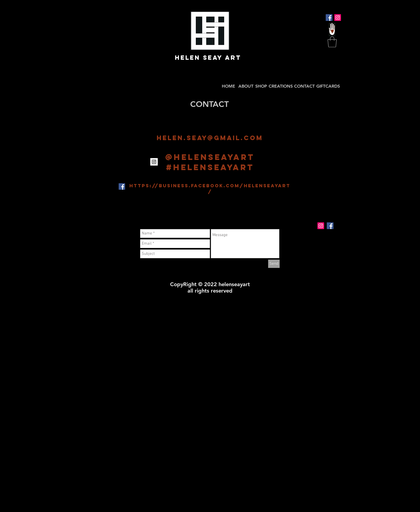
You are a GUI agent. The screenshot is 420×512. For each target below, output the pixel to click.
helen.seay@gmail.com (210, 138)
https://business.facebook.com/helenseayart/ (210, 189)
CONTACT (304, 86)
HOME (228, 86)
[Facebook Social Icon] (329, 18)
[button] (332, 42)
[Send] (274, 264)
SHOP (261, 86)
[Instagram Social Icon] (338, 18)
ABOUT (246, 86)
